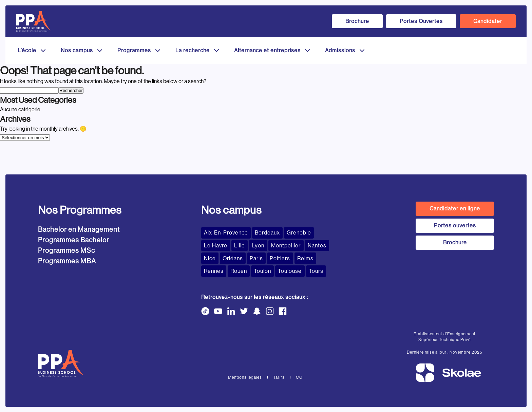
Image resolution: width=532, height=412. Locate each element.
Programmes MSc (66, 251)
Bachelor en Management (79, 230)
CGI (300, 377)
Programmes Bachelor (74, 240)
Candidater (488, 21)
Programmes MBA (67, 261)
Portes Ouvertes (421, 21)
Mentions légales (245, 377)
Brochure (357, 21)
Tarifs (279, 377)
